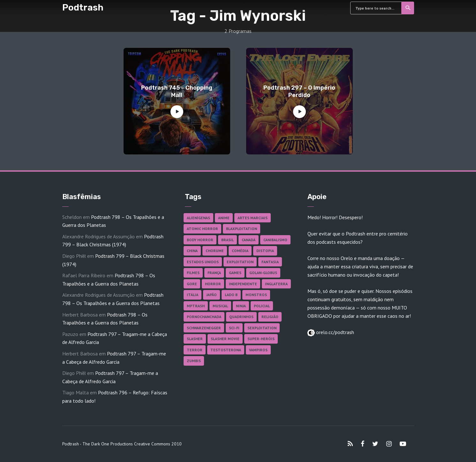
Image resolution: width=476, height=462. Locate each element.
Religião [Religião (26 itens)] (270, 317)
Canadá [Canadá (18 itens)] (249, 240)
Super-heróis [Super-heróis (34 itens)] (261, 339)
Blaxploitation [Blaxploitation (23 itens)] (242, 229)
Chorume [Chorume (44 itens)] (215, 251)
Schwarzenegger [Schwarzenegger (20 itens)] (204, 328)
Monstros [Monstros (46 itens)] (256, 295)
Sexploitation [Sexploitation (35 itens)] (262, 328)
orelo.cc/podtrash (334, 332)
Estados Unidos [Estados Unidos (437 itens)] (203, 262)
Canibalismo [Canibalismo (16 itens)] (275, 240)
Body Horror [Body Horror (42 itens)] (200, 240)
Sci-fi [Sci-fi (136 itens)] (234, 328)
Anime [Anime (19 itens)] (224, 218)
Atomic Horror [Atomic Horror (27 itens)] (202, 229)
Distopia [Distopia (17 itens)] (265, 251)
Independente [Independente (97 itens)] (243, 284)
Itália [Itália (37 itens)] (193, 295)
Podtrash (83, 7)
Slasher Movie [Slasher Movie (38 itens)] (225, 339)
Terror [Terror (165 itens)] (195, 350)
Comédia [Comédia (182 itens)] (240, 251)
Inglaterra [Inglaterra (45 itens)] (276, 284)
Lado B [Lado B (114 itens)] (231, 295)
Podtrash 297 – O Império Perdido (299, 91)
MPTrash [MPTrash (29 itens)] (196, 306)
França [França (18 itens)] (214, 273)
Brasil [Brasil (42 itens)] (227, 240)
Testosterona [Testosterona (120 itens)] (226, 350)
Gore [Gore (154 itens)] (192, 284)
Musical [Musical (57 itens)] (220, 306)
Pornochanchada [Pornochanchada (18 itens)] (204, 317)
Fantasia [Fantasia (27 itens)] (270, 262)
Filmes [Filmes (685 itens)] (193, 273)
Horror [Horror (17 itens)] (213, 284)
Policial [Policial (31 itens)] (262, 306)
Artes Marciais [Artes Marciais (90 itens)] (253, 218)
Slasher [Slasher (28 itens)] (195, 339)
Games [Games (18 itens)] (235, 273)
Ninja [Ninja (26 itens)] (241, 306)
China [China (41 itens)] (192, 251)
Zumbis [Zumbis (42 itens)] (194, 361)
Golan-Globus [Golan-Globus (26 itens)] (263, 273)
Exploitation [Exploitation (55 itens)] (240, 262)
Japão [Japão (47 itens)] (212, 295)
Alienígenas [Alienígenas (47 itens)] (198, 218)
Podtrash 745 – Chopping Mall (177, 91)
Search (408, 8)
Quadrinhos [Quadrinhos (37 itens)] (241, 317)
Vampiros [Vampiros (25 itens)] (258, 350)
